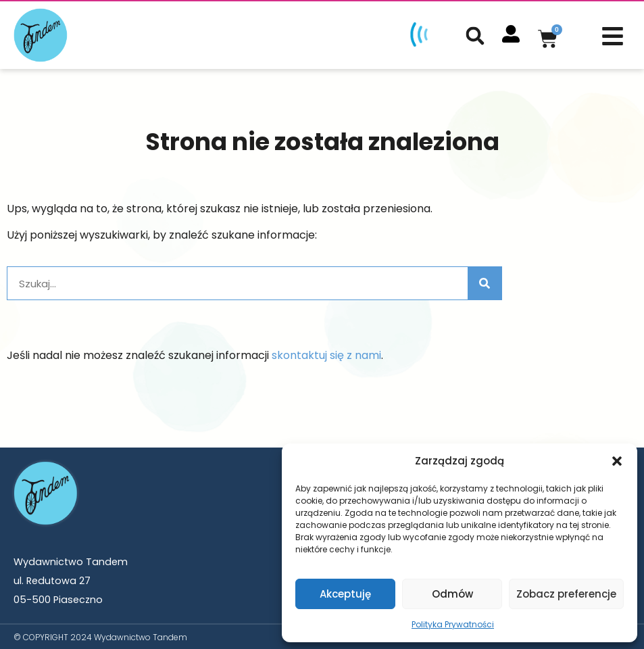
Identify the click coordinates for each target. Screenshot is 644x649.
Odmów (452, 594)
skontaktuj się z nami (326, 354)
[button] (617, 461)
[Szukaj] (485, 282)
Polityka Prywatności (453, 624)
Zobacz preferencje (566, 594)
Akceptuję (345, 594)
